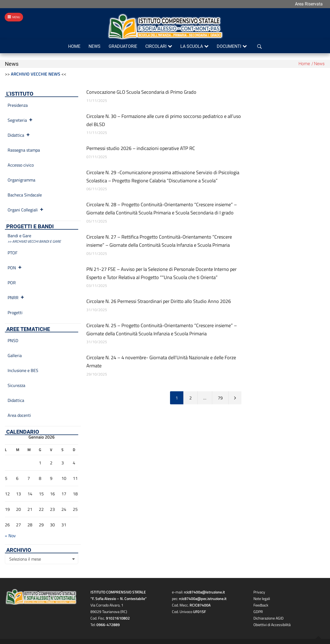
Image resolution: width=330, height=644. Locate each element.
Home (74, 46)
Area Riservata (309, 4)
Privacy (259, 592)
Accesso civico (21, 165)
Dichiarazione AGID (268, 618)
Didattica (19, 135)
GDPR (258, 612)
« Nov (10, 536)
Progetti (15, 312)
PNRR (16, 298)
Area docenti (19, 415)
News (95, 46)
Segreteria (20, 120)
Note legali (262, 598)
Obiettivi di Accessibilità (272, 625)
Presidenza (18, 105)
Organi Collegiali (26, 210)
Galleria (15, 355)
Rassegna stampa (24, 150)
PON (15, 268)
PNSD (13, 340)
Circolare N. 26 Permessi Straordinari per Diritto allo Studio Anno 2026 (159, 301)
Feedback (261, 605)
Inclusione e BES (23, 370)
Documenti (229, 46)
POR (12, 283)
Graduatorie (123, 46)
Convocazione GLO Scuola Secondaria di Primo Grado (141, 92)
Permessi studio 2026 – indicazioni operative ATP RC (141, 148)
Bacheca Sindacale (25, 195)
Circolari (156, 46)
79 (220, 398)
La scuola (192, 46)
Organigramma (21, 180)
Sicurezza (16, 385)
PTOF (12, 253)
